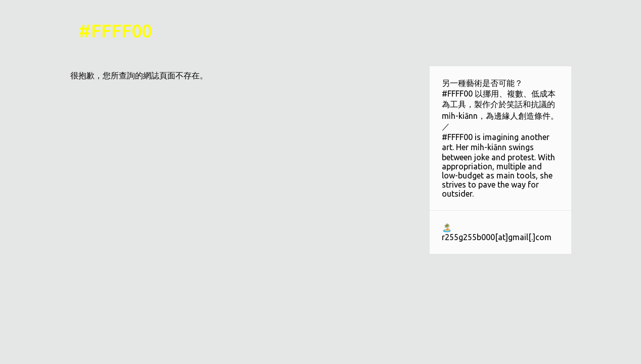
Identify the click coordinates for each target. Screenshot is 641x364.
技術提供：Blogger (320, 350)
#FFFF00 (115, 31)
